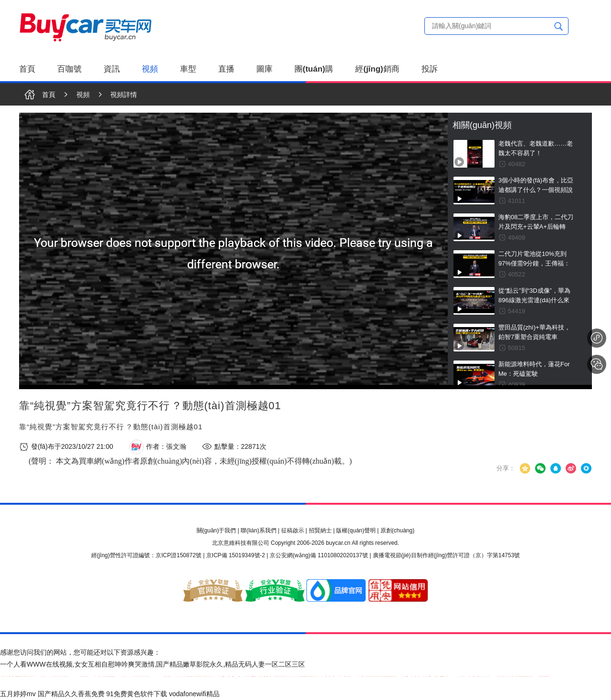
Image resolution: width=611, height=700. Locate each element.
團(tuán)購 (314, 69)
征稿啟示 (293, 530)
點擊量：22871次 (234, 447)
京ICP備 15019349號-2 (236, 555)
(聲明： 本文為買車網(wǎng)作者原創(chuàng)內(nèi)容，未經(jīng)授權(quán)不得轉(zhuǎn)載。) (190, 461)
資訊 (112, 69)
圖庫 (264, 69)
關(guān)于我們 (216, 530)
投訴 (430, 69)
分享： (506, 468)
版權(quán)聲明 (356, 530)
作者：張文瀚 (158, 447)
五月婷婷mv (18, 694)
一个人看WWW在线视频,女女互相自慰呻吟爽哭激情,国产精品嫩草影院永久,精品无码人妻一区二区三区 (153, 664)
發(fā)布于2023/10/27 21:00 (66, 447)
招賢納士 (320, 530)
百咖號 (69, 69)
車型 (188, 69)
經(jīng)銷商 (377, 69)
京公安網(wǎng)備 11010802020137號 (319, 555)
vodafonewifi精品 (194, 694)
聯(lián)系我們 (258, 530)
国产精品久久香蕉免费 (71, 694)
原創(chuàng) (397, 530)
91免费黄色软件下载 (137, 694)
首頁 (27, 69)
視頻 (150, 69)
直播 (226, 69)
